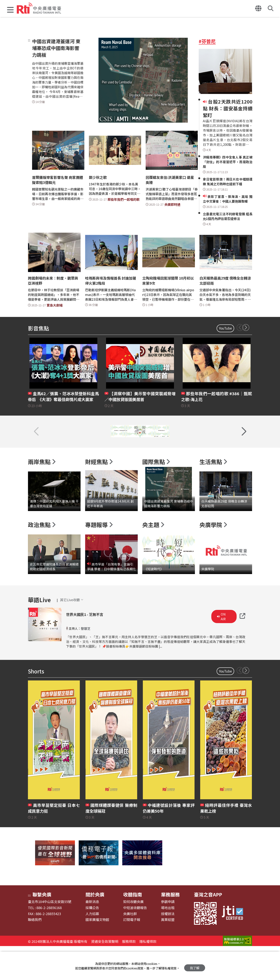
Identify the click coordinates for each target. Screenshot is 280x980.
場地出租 (168, 941)
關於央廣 (95, 927)
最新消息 (92, 935)
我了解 (195, 966)
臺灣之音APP (208, 927)
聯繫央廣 (42, 927)
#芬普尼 (207, 41)
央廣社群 (130, 947)
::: (29, 40)
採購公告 (92, 941)
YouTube (225, 328)
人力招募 (92, 947)
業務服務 (170, 927)
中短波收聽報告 (135, 941)
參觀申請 (168, 935)
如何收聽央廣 (133, 935)
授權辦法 (168, 947)
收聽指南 (133, 927)
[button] (10, 10)
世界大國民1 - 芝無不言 (93, 647)
